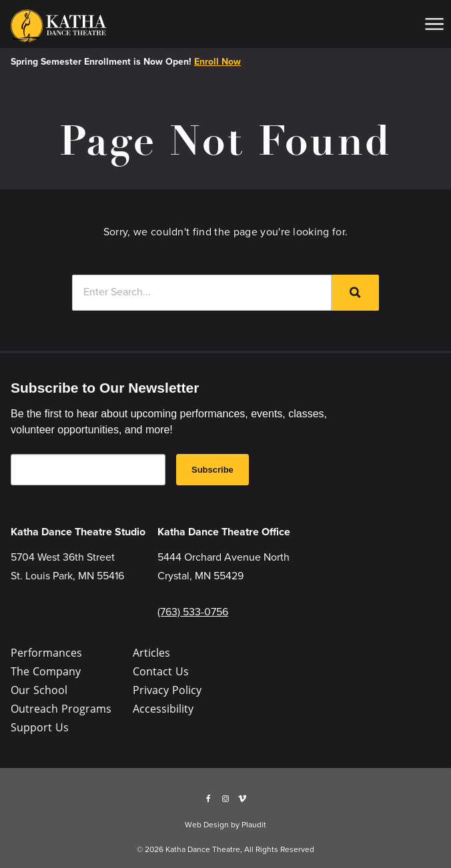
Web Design (207, 825)
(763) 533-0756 (193, 612)
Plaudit (254, 825)
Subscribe (212, 470)
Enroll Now (217, 62)
